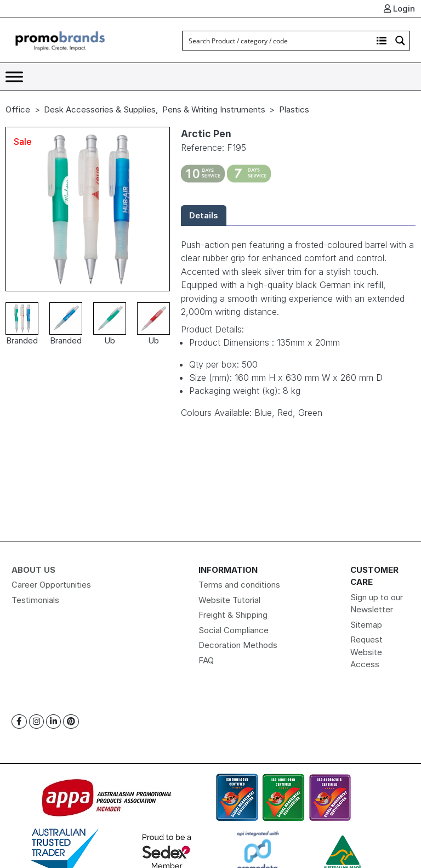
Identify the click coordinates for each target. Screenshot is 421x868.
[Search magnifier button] (400, 41)
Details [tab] (204, 215)
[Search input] (278, 41)
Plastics (294, 109)
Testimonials (35, 600)
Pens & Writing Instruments (214, 109)
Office (18, 109)
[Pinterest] (71, 722)
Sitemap (366, 625)
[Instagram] (36, 722)
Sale (23, 142)
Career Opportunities (51, 585)
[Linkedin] (53, 722)
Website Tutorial (229, 600)
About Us (33, 570)
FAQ (206, 660)
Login (399, 9)
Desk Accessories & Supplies (100, 109)
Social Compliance (234, 630)
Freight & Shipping (233, 615)
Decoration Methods (238, 645)
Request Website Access (366, 652)
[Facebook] (19, 722)
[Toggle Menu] (14, 77)
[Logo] (60, 40)
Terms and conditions (239, 585)
